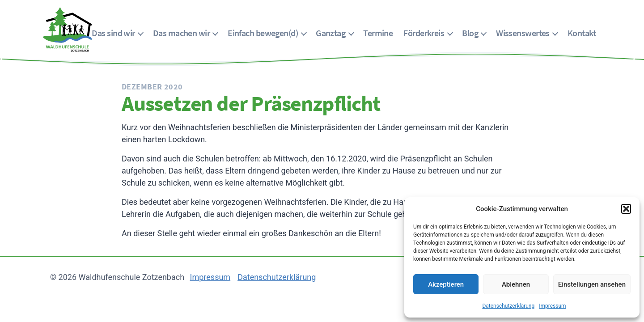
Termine (378, 33)
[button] (626, 209)
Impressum (552, 306)
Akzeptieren (446, 284)
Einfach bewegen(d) (263, 33)
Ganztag (330, 33)
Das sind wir (113, 33)
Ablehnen (516, 284)
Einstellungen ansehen (592, 284)
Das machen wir (181, 33)
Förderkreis (424, 33)
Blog (470, 33)
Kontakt (582, 33)
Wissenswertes (523, 33)
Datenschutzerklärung (508, 306)
